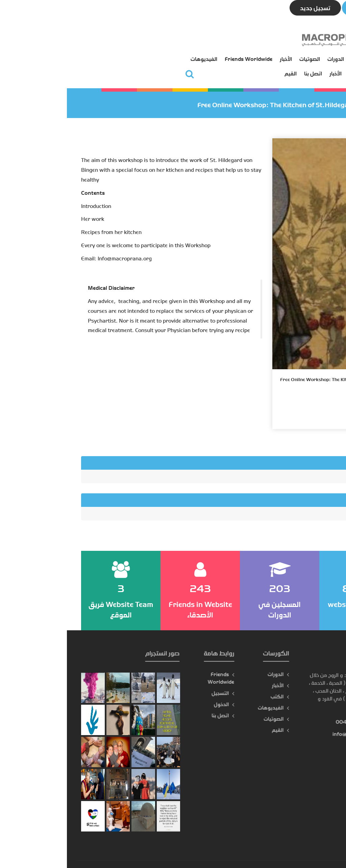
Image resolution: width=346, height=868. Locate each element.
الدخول (195, 54)
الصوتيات (147, 40)
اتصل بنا (151, 54)
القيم (128, 54)
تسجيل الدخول (303, 8)
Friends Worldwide (86, 40)
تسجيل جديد (248, 8)
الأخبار (124, 40)
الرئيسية (219, 40)
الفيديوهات (42, 40)
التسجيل (219, 54)
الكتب (196, 40)
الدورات (174, 40)
